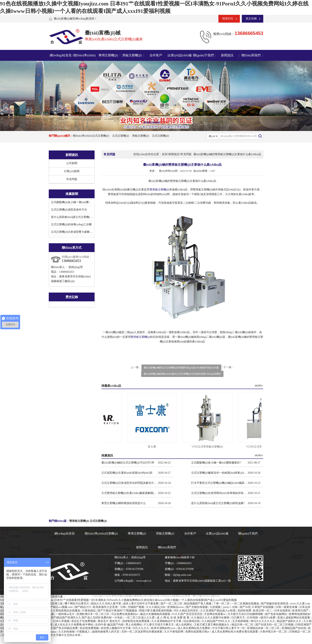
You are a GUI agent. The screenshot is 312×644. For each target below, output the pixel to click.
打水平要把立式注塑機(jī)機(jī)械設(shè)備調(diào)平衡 (219, 483)
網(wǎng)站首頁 (61, 55)
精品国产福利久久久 (290, 621)
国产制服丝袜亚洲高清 (275, 604)
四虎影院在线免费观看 (136, 621)
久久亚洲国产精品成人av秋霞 (218, 611)
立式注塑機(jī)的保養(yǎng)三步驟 (71, 224)
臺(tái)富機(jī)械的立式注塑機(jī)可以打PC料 (128, 463)
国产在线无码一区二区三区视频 (275, 625)
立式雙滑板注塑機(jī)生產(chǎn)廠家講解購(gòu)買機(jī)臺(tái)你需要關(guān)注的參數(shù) (130, 493)
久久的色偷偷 (67, 632)
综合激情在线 (192, 621)
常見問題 (72, 179)
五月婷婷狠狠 (241, 621)
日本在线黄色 (283, 611)
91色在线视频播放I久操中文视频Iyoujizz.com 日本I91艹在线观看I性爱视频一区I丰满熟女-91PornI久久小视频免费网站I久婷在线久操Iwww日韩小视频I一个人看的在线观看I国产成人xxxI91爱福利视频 (118, 600)
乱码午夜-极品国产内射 (110, 625)
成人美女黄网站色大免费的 (194, 628)
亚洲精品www (176, 607)
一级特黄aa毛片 (66, 614)
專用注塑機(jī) (108, 55)
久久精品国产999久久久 (216, 621)
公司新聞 (72, 163)
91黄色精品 (89, 611)
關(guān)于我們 (203, 55)
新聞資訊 (227, 55)
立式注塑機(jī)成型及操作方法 (69, 210)
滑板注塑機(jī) (132, 55)
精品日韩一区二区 (243, 625)
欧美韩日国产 (301, 611)
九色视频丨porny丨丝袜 (224, 607)
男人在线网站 (134, 625)
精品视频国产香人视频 (198, 604)
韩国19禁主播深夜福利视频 (156, 611)
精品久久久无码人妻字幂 (106, 604)
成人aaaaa (51, 632)
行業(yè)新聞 (72, 171)
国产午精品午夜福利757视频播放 (118, 611)
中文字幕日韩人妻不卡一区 (229, 628)
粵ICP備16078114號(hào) (206, 596)
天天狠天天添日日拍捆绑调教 (246, 614)
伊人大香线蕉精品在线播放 (64, 611)
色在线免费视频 (90, 628)
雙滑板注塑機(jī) (159, 190)
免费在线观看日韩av (198, 632)
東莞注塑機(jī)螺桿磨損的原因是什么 (124, 503)
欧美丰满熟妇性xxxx (164, 628)
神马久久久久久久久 (263, 621)
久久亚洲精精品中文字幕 (167, 621)
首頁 (165, 154)
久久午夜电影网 (174, 632)
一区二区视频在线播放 (246, 604)
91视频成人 (84, 632)
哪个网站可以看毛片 (77, 604)
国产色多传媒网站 (276, 614)
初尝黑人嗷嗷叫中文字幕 (116, 628)
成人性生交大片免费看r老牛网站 (74, 625)
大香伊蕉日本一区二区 (274, 632)
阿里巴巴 (228, 19)
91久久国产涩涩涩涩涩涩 (188, 614)
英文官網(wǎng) (249, 20)
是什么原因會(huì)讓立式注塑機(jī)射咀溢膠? (78, 217)
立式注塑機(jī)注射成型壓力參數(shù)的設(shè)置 (80, 232)
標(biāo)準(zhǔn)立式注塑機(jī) (91, 136)
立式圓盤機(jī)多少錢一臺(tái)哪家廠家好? (76, 202)
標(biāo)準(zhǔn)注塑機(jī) (101, 533)
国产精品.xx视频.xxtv (61, 607)
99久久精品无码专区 (186, 611)
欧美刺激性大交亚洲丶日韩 (110, 607)
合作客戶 (156, 55)
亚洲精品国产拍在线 (294, 628)
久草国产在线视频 (263, 607)
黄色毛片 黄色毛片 (109, 621)
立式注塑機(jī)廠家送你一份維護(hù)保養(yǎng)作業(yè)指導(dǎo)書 (219, 473)
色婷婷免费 (245, 611)
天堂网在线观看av (215, 614)
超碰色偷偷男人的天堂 (106, 632)
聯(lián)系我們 (251, 55)
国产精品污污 (83, 607)
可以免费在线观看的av (125, 614)
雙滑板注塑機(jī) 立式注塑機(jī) (88, 521)
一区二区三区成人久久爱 (140, 618)
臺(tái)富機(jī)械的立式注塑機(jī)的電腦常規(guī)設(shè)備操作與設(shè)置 (181, 368)
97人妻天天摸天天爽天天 (159, 625)
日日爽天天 (238, 618)
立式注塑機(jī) (121, 136)
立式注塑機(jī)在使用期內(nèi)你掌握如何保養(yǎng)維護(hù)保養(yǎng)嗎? (219, 493)
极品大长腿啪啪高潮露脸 (156, 614)
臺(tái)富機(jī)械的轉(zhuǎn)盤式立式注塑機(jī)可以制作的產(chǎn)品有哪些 (182, 374)
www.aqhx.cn (144, 581)
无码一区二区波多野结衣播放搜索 (142, 632)
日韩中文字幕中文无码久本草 (63, 635)
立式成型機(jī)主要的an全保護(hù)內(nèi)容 (127, 473)
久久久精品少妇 (156, 607)
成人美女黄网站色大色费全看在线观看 (235, 632)
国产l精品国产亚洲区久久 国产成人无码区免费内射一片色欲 (87, 618)
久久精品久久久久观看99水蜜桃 (211, 618)
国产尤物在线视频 (197, 607)
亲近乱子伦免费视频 (84, 621)
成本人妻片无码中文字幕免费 (141, 604)
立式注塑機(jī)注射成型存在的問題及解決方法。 (130, 483)
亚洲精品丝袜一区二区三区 (264, 628)
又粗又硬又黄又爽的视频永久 (212, 625)
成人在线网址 (184, 625)
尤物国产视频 (136, 607)
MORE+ (259, 386)
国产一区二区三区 (172, 604)
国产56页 (245, 607)
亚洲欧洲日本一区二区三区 (93, 614)
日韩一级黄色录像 (287, 607)
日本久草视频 (62, 621)
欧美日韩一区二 (263, 611)
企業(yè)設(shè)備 (180, 55)
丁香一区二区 (222, 604)
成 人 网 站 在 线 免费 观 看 (173, 618)
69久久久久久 (141, 628)
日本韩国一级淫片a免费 (261, 618)
